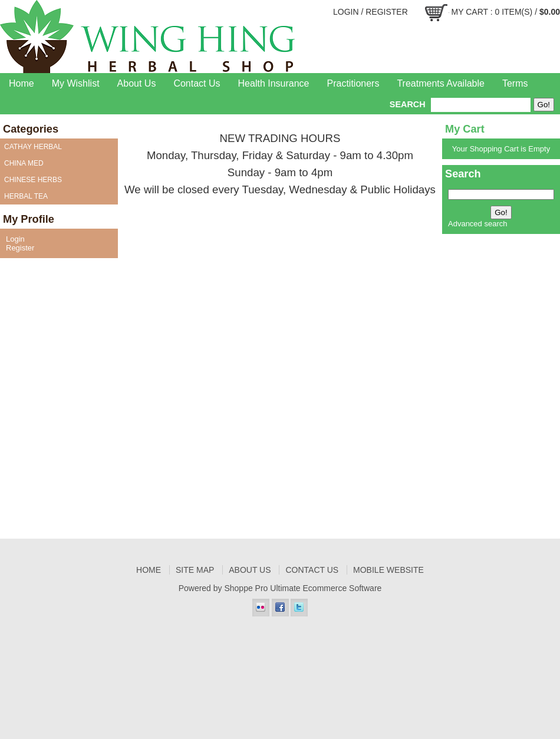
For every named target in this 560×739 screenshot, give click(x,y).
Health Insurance (274, 83)
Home (22, 83)
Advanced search (477, 224)
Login (346, 12)
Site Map (195, 570)
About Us (137, 83)
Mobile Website (388, 570)
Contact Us (197, 83)
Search (408, 104)
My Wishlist (76, 83)
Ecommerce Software (342, 588)
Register (387, 12)
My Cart (470, 12)
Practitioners (353, 83)
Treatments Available (441, 83)
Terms (515, 83)
